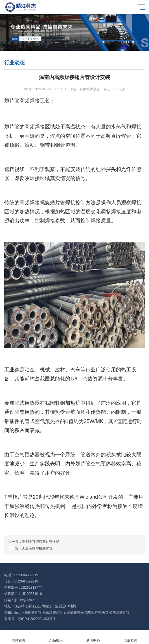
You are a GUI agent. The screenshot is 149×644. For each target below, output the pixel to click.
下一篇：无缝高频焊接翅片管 (30, 548)
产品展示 (56, 637)
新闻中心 (93, 637)
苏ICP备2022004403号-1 (37, 619)
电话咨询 (130, 637)
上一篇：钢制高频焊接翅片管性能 (34, 542)
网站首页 (19, 637)
